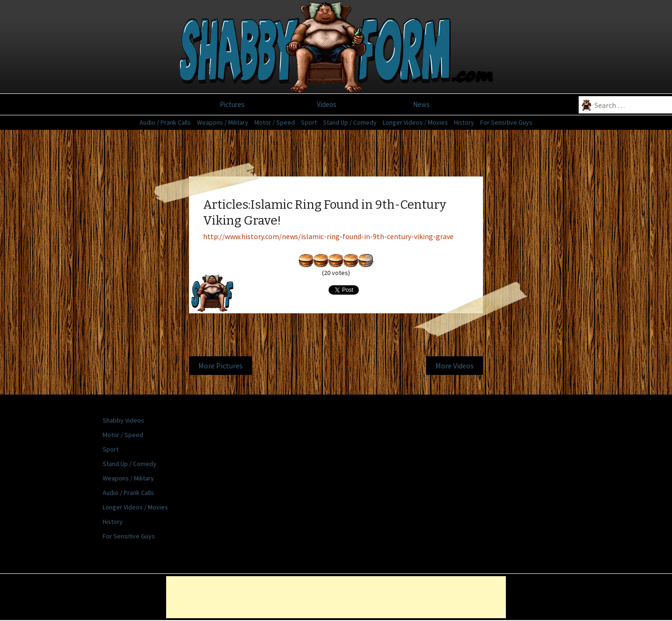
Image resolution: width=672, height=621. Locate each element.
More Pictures (220, 366)
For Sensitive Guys (506, 122)
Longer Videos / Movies (415, 122)
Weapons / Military (223, 122)
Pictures (232, 104)
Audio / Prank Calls (165, 122)
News (421, 104)
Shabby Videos (123, 420)
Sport (309, 122)
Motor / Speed (275, 122)
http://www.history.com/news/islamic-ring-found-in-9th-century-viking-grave (328, 236)
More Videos (455, 366)
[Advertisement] (37, 254)
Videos (327, 104)
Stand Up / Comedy (350, 122)
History (464, 122)
